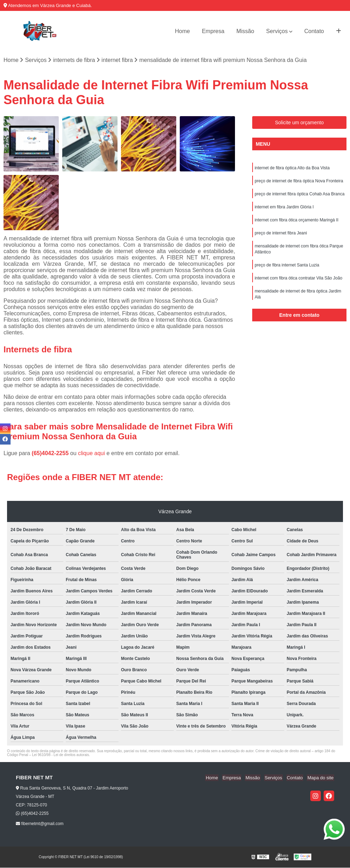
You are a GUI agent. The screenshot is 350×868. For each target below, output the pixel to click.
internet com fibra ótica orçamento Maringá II (297, 222)
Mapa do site (321, 778)
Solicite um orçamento (300, 123)
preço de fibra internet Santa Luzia (287, 268)
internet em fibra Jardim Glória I (284, 208)
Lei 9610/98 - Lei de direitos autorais (61, 755)
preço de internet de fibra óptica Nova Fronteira (299, 182)
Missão (245, 31)
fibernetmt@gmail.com (40, 824)
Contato (314, 31)
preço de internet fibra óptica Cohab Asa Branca (300, 195)
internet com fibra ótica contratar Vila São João (298, 282)
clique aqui (92, 454)
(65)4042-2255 (51, 454)
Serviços (277, 31)
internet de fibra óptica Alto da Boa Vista (292, 168)
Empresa (213, 31)
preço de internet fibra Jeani (281, 235)
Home (182, 31)
